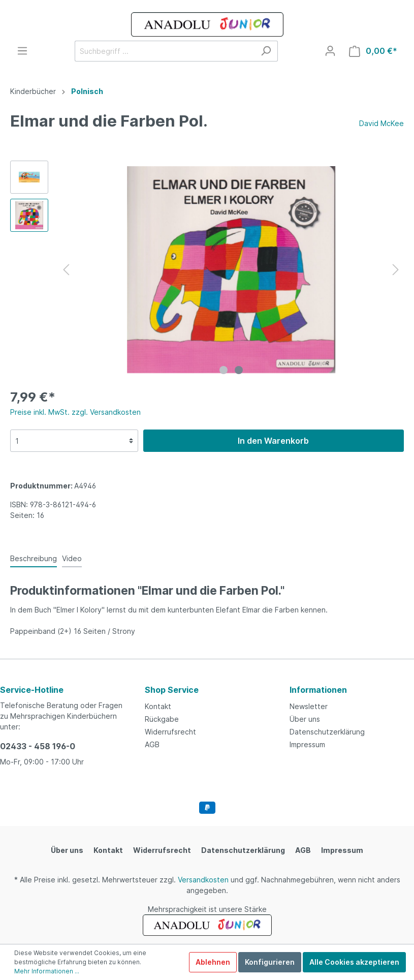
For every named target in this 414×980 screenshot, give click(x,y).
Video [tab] (72, 558)
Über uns (305, 719)
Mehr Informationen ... (47, 971)
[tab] (34, 558)
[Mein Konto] (330, 51)
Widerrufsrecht (170, 732)
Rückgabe (162, 719)
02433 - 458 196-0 (38, 746)
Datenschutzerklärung (327, 732)
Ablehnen (213, 962)
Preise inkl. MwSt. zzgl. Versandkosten (75, 412)
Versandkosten (203, 880)
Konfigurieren (270, 962)
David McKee (381, 123)
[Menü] (22, 51)
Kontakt (158, 706)
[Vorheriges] (66, 270)
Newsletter (309, 706)
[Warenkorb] (373, 51)
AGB (152, 744)
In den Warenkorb (273, 441)
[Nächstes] (396, 270)
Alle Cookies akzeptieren (354, 962)
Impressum (307, 744)
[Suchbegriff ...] (165, 51)
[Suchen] (266, 51)
